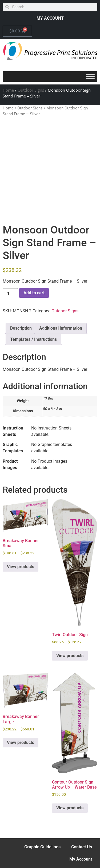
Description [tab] (21, 328)
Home (8, 90)
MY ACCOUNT (50, 18)
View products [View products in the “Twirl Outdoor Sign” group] (70, 656)
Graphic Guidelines (42, 847)
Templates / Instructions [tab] (33, 339)
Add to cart (34, 293)
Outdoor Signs (31, 90)
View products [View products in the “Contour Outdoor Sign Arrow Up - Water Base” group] (70, 808)
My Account (81, 859)
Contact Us (82, 847)
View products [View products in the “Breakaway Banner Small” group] (21, 567)
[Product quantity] (10, 294)
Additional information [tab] (61, 328)
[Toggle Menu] (90, 76)
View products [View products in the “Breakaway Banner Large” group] (21, 743)
